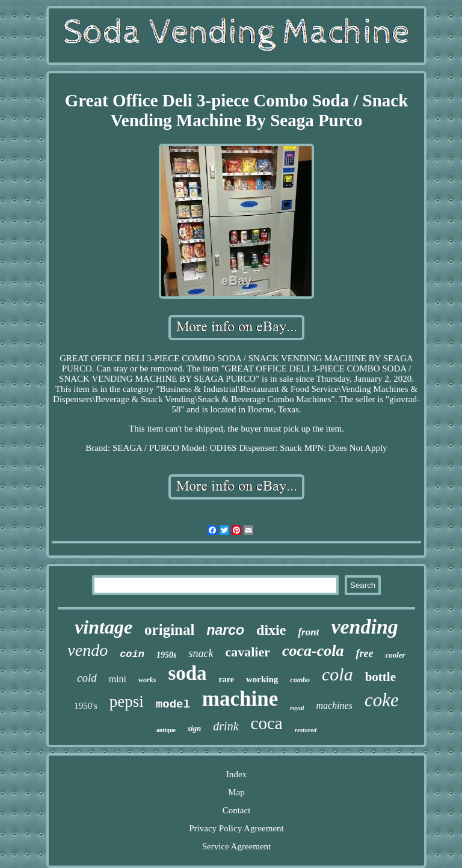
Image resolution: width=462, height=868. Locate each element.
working (262, 679)
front (308, 632)
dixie (271, 630)
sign (194, 728)
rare (226, 680)
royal (297, 708)
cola (337, 674)
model (173, 704)
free (364, 653)
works (147, 680)
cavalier (248, 652)
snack (201, 653)
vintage (103, 627)
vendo (88, 650)
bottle (380, 677)
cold (87, 678)
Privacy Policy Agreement (236, 828)
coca (267, 723)
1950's (86, 706)
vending (364, 627)
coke (382, 700)
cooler (395, 655)
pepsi (127, 701)
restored (306, 730)
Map (236, 792)
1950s (166, 655)
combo (300, 680)
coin (132, 654)
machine (240, 699)
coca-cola (313, 651)
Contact (237, 810)
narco (225, 630)
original (169, 630)
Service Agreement (237, 846)
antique (166, 730)
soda (187, 673)
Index (236, 774)
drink (226, 726)
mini (118, 679)
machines (334, 705)
